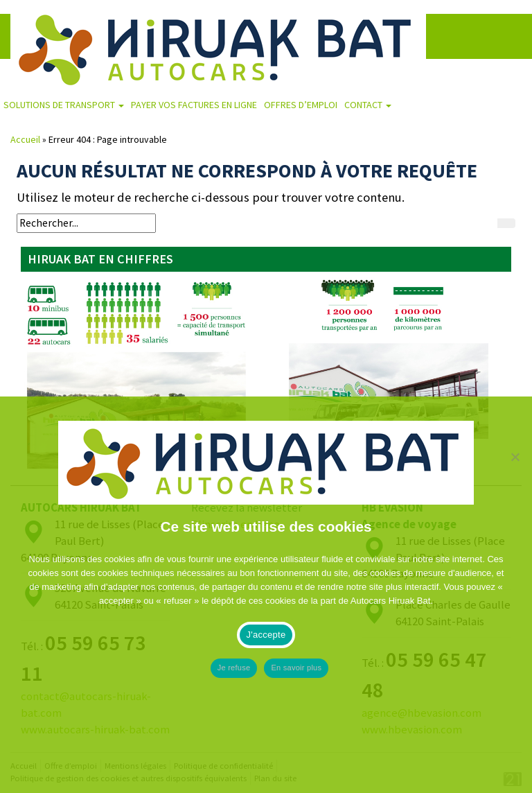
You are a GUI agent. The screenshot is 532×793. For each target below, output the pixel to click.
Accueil (25, 139)
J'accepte (266, 635)
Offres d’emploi (301, 105)
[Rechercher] (506, 223)
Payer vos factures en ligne (194, 105)
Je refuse (234, 668)
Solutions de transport (64, 105)
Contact (368, 105)
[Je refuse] (515, 595)
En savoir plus (296, 668)
